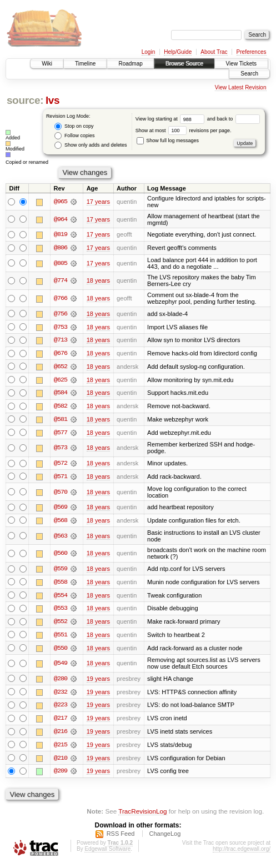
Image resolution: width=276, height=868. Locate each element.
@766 (61, 299)
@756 (61, 314)
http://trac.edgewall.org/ (242, 853)
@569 (61, 509)
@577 (61, 434)
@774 (61, 281)
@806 (61, 248)
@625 (61, 380)
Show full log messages (168, 141)
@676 (61, 354)
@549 (61, 666)
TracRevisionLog (142, 815)
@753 (61, 327)
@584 (61, 394)
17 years (98, 202)
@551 (61, 638)
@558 (61, 584)
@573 (61, 449)
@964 (61, 219)
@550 (61, 651)
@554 (61, 598)
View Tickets (241, 64)
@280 (61, 681)
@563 (61, 538)
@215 (61, 748)
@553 (61, 611)
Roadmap (130, 64)
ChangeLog (165, 837)
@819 (61, 234)
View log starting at (171, 119)
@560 (61, 555)
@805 (61, 263)
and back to (234, 119)
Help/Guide (178, 52)
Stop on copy (74, 126)
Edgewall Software (107, 853)
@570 (61, 494)
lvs (52, 100)
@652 (61, 367)
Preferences (252, 52)
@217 (61, 721)
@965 (61, 202)
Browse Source (184, 64)
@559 (61, 571)
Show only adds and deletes (91, 145)
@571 (61, 478)
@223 (61, 708)
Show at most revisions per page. (184, 131)
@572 (61, 465)
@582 (61, 407)
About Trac (214, 52)
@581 (61, 420)
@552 (61, 624)
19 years (98, 681)
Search (249, 74)
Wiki (47, 64)
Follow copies (74, 136)
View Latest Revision (241, 87)
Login (148, 52)
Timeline (85, 64)
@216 (61, 735)
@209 (61, 775)
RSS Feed (121, 837)
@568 (61, 523)
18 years (98, 281)
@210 (61, 761)
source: (25, 100)
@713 (61, 340)
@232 (61, 695)
